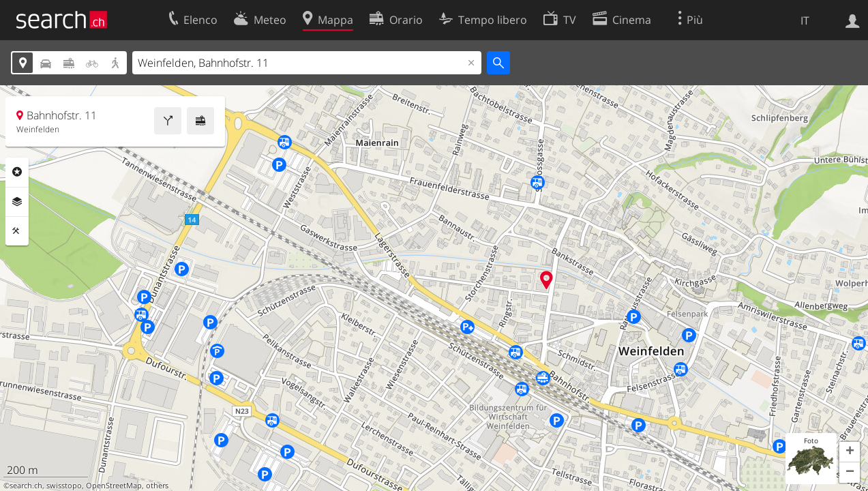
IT (805, 20)
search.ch (26, 486)
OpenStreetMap (114, 486)
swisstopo (64, 486)
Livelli (17, 202)
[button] (850, 452)
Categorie (17, 172)
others (157, 486)
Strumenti (17, 231)
